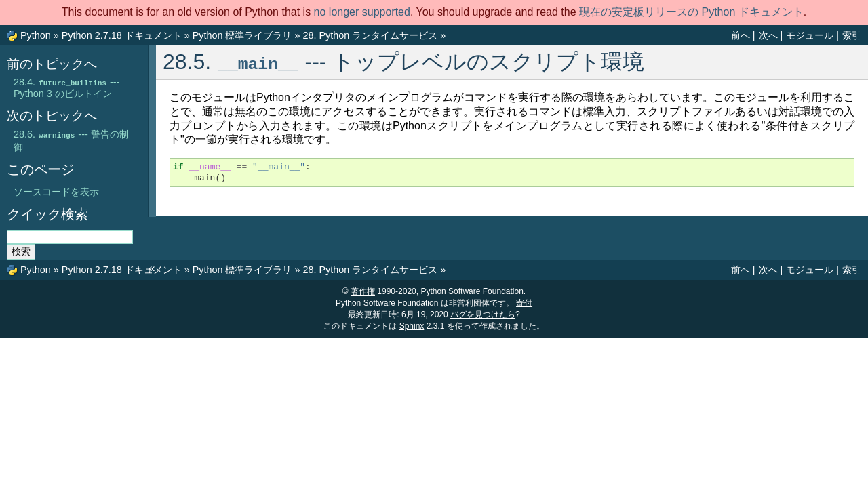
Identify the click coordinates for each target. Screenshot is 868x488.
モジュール (810, 35)
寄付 (524, 303)
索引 (852, 35)
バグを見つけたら (483, 314)
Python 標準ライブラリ (242, 35)
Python (36, 35)
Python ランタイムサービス (370, 35)
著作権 (363, 291)
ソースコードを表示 (56, 192)
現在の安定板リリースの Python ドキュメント (691, 12)
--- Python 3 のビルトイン (66, 88)
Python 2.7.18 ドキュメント (122, 35)
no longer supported (362, 12)
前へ (741, 35)
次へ (768, 35)
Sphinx (412, 326)
